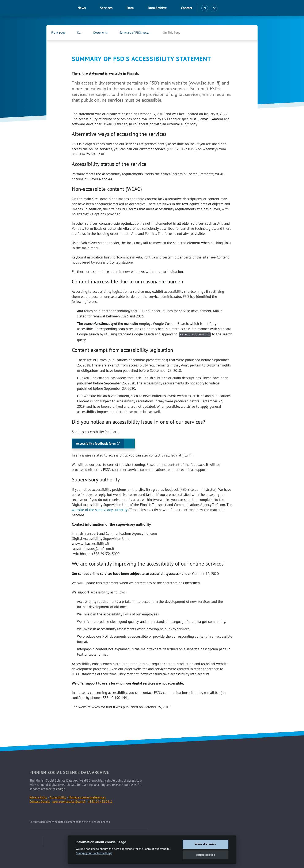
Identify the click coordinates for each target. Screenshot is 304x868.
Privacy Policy (38, 797)
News (82, 8)
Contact (187, 8)
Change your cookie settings (94, 853)
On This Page (172, 33)
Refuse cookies (205, 855)
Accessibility (58, 797)
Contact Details (40, 801)
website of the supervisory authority (102, 509)
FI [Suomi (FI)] (205, 8)
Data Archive (157, 8)
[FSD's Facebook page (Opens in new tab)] (240, 33)
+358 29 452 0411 (100, 801)
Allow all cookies (206, 844)
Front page (58, 33)
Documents (100, 33)
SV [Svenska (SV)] (214, 8)
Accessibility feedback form (101, 444)
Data (130, 8)
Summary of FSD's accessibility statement (140, 33)
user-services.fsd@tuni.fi (69, 801)
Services (106, 8)
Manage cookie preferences (87, 797)
